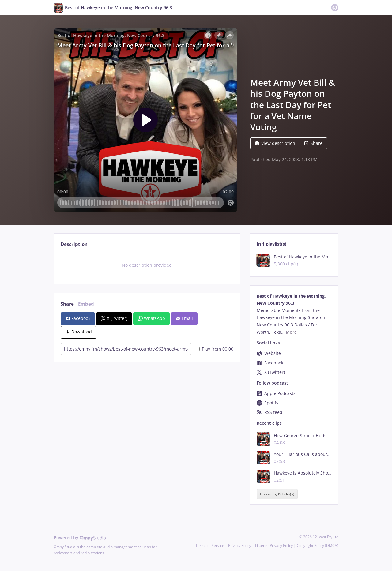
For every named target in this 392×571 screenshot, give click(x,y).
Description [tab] (74, 244)
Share (313, 143)
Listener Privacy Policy (274, 545)
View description (275, 143)
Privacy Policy (240, 545)
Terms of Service (210, 545)
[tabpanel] (147, 265)
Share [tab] (67, 304)
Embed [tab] (86, 304)
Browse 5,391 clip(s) (277, 494)
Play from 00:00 (215, 349)
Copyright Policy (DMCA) (318, 545)
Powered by (80, 537)
